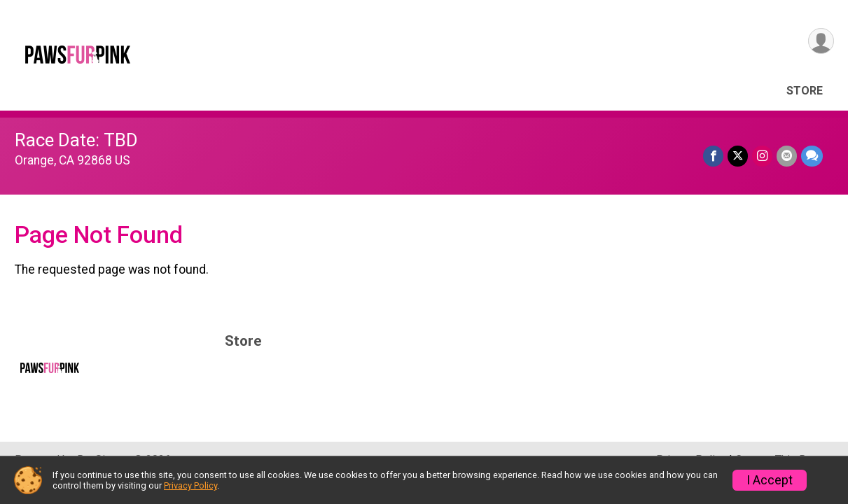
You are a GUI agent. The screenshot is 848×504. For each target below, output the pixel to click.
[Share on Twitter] (738, 156)
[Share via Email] (787, 156)
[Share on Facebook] (713, 156)
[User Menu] (821, 41)
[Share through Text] (812, 156)
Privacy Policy (190, 485)
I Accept (770, 480)
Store (805, 91)
